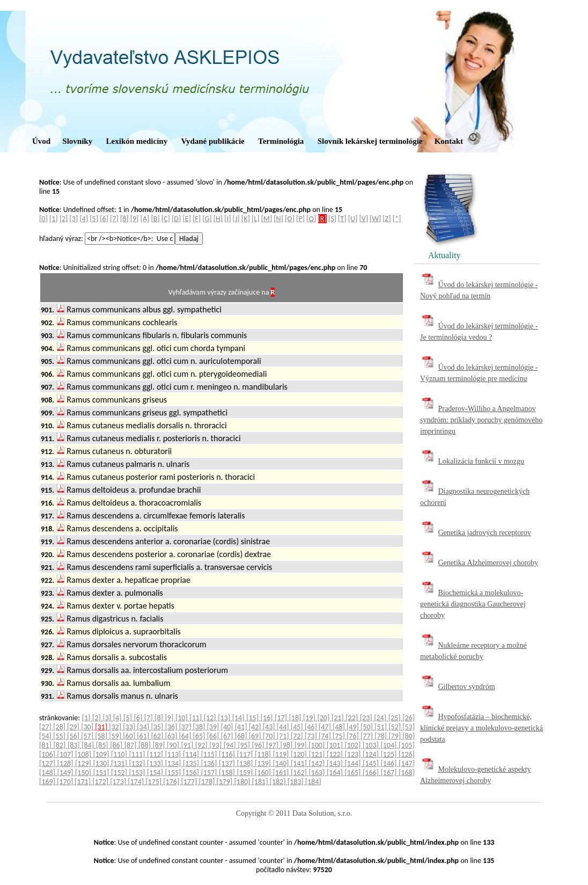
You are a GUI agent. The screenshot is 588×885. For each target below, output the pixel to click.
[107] (67, 754)
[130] (102, 763)
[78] (381, 736)
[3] (74, 219)
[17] (282, 718)
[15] (253, 718)
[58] (102, 736)
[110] (120, 754)
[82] (60, 745)
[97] (273, 745)
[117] (246, 754)
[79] (395, 736)
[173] (119, 782)
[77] (367, 736)
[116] (228, 754)
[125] (390, 754)
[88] (145, 745)
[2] (64, 219)
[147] (407, 763)
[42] (256, 727)
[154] (156, 773)
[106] (48, 754)
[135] (192, 763)
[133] (156, 763)
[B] (155, 219)
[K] (246, 219)
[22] (352, 718)
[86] (117, 745)
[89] (160, 745)
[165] (354, 773)
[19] (310, 718)
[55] (60, 736)
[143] (336, 763)
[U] (353, 219)
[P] (300, 219)
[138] (246, 763)
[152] (120, 773)
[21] (339, 718)
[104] (389, 745)
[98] (287, 745)
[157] (210, 773)
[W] (375, 219)
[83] (75, 745)
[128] (67, 763)
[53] (409, 727)
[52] (395, 727)
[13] (225, 718)
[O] (290, 219)
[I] (227, 219)
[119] (282, 754)
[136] (210, 763)
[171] (83, 782)
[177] (190, 782)
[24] (381, 718)
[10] (182, 718)
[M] (267, 219)
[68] (242, 736)
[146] (390, 763)
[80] (409, 736)
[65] (200, 736)
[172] (101, 782)
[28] (60, 727)
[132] (138, 763)
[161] (282, 773)
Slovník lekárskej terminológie (370, 141)
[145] (372, 763)
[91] (188, 745)
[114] (192, 754)
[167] (390, 773)
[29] (74, 727)
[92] (202, 745)
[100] (318, 745)
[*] (397, 219)
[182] (279, 782)
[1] (54, 219)
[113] (174, 754)
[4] (84, 219)
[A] (145, 219)
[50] (367, 727)
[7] (114, 219)
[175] (154, 782)
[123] (354, 754)
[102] (354, 745)
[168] (407, 773)
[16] (268, 718)
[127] (48, 763)
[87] (131, 745)
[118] (264, 754)
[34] (144, 727)
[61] (144, 736)
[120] (300, 754)
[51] (381, 727)
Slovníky (77, 141)
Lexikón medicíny (137, 141)
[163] (318, 773)
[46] (312, 727)
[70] (270, 736)
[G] (207, 219)
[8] (124, 219)
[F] (197, 219)
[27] (46, 727)
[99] (302, 745)
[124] (372, 754)
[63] (172, 736)
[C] (166, 219)
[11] (196, 718)
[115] (210, 754)
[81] (46, 745)
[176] (172, 782)
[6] (104, 219)
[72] (298, 736)
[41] (242, 727)
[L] (255, 219)
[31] (102, 727)
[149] (67, 773)
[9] (135, 219)
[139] (264, 763)
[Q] (311, 219)
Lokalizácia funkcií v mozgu (482, 461)
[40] (228, 727)
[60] (130, 736)
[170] (66, 782)
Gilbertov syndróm (467, 687)
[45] (298, 727)
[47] (326, 727)
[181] (261, 782)
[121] (318, 754)
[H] (218, 219)
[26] (409, 718)
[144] (354, 763)
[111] (138, 754)
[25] (395, 718)
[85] (103, 745)
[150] (84, 773)
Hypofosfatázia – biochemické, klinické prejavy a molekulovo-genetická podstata (482, 728)
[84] (89, 745)
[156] (192, 773)
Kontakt (449, 141)
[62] (158, 736)
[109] (102, 754)
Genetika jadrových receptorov (485, 533)
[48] (340, 727)
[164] (336, 773)
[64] (186, 736)
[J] (236, 219)
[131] (120, 763)
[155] (174, 773)
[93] (216, 745)
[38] (200, 727)
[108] (84, 754)
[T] (342, 219)
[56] (74, 736)
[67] (228, 736)
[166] (372, 773)
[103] (372, 745)
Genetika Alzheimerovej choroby (488, 563)
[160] (264, 773)
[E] (186, 219)
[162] (300, 773)
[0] (43, 219)
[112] (156, 754)
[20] (324, 718)
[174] (137, 782)
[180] (243, 782)
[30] (88, 727)
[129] (84, 763)
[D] (176, 219)
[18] (296, 718)
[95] (245, 745)
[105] (407, 745)
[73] (312, 736)
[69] (256, 736)
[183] (296, 782)
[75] (340, 736)
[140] (282, 763)
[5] (94, 219)
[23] (367, 718)
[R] (322, 219)
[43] (270, 727)
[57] (88, 736)
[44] (284, 727)
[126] (407, 754)
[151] (102, 773)
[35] (158, 727)
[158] (228, 773)
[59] (116, 736)
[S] (332, 219)
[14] (239, 718)
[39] (214, 727)
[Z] (387, 219)
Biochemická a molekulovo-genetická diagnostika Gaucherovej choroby (473, 604)
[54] (46, 736)
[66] (214, 736)
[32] (116, 727)
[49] (354, 727)
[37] (186, 727)
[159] (246, 773)
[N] (278, 219)
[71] (284, 736)
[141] (300, 763)
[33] (130, 727)
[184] (313, 782)
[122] (336, 754)
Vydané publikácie (212, 141)
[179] (225, 782)
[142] (318, 763)
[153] (138, 773)
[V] (363, 219)
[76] (354, 736)
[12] (211, 718)
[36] (172, 727)
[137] (228, 763)
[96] (259, 745)
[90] (174, 745)
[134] (174, 763)
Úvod (41, 141)
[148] (48, 773)
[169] (48, 782)
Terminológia (281, 141)
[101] (336, 745)
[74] (326, 736)
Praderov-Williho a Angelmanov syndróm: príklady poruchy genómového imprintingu (481, 420)
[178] (207, 782)
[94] (231, 745)
